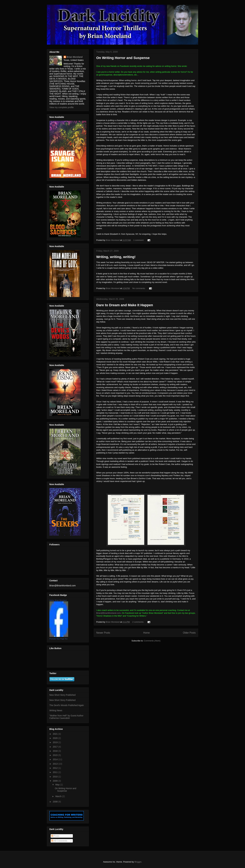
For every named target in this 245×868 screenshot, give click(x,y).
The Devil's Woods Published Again (67, 705)
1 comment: (139, 240)
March (59, 796)
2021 (56, 734)
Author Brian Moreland (58, 600)
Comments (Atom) (152, 641)
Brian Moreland (75, 57)
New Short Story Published (62, 695)
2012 (56, 768)
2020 (56, 738)
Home (147, 633)
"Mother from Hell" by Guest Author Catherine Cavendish (66, 717)
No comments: (139, 288)
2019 (56, 742)
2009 (56, 781)
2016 (56, 751)
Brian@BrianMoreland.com (108, 613)
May (58, 785)
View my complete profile (61, 107)
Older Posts (189, 633)
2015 (56, 755)
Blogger (138, 862)
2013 (56, 764)
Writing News (56, 710)
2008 (56, 802)
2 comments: (138, 622)
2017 (56, 747)
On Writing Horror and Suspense (123, 58)
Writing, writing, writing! (116, 257)
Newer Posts (103, 633)
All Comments (59, 841)
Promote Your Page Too (58, 639)
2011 (56, 772)
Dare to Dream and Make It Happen (125, 305)
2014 (56, 759)
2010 (56, 777)
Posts (55, 836)
